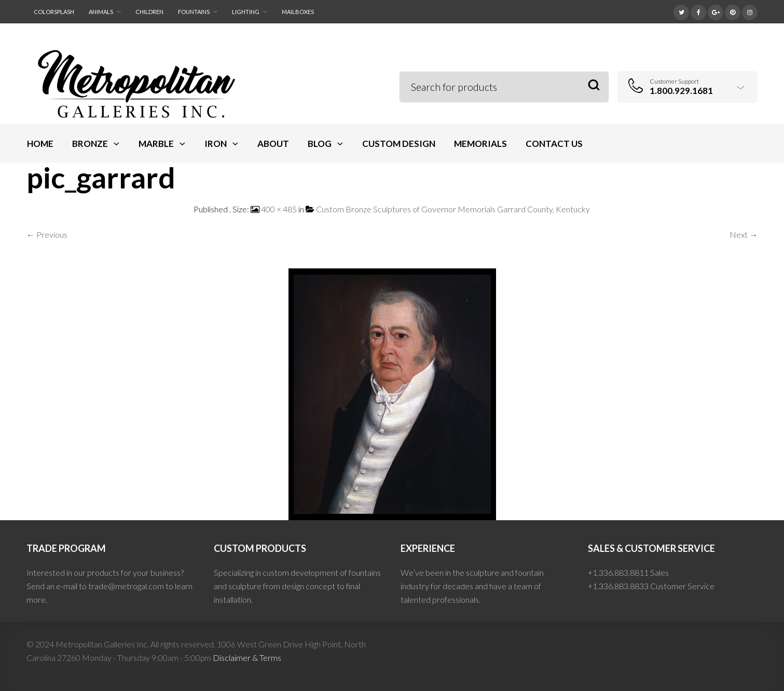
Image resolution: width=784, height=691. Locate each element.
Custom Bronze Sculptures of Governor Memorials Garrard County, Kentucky (453, 209)
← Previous (47, 234)
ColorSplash (54, 12)
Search (594, 85)
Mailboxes (298, 12)
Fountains (194, 12)
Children (149, 12)
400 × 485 (279, 209)
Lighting (246, 12)
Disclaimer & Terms (247, 658)
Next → (744, 234)
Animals (101, 12)
